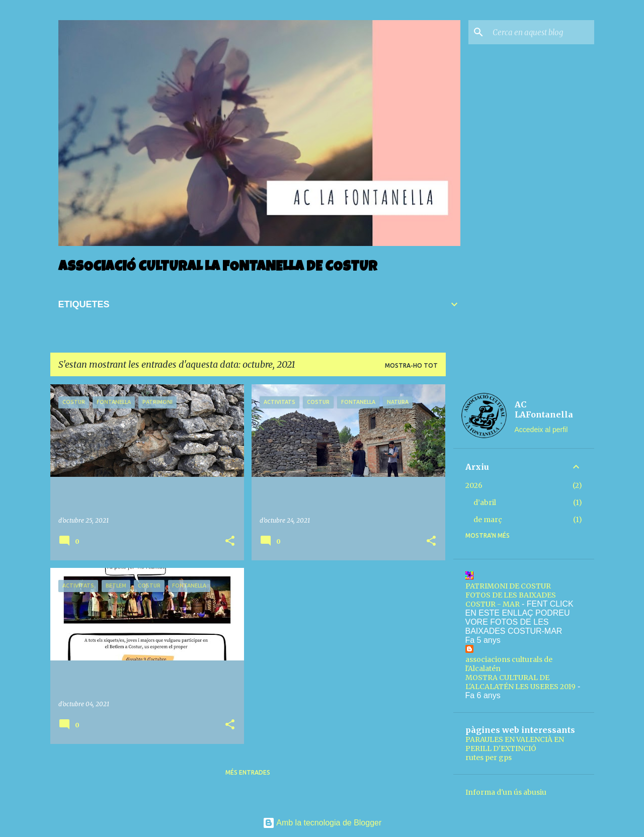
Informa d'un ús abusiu (506, 792)
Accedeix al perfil (541, 430)
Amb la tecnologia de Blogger (322, 823)
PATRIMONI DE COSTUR (508, 586)
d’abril (485, 503)
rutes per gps (489, 758)
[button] (230, 541)
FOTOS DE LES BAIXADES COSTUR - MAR (511, 600)
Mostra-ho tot (411, 365)
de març (488, 520)
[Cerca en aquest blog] (541, 32)
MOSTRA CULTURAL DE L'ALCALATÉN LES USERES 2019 (520, 682)
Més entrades (248, 772)
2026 (474, 485)
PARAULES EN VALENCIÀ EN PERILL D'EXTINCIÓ (515, 744)
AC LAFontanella (544, 409)
